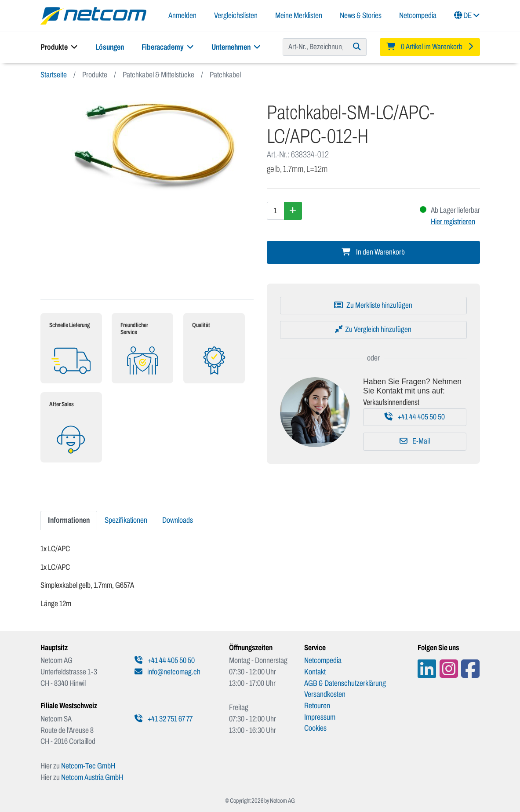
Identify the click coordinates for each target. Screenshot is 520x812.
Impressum (320, 717)
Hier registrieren (453, 222)
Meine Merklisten (299, 15)
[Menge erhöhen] (293, 211)
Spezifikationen (126, 520)
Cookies (315, 728)
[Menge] (276, 211)
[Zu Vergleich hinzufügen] (373, 330)
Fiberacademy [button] (168, 47)
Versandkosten (325, 694)
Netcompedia (418, 15)
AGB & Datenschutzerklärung (345, 683)
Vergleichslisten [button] (236, 15)
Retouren (317, 706)
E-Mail (415, 441)
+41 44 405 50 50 (415, 417)
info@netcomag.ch (167, 672)
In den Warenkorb (373, 252)
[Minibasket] (430, 47)
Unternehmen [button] (236, 47)
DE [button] (467, 15)
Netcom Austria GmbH (92, 777)
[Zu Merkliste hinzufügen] (373, 306)
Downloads (178, 520)
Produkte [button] (59, 47)
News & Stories (361, 15)
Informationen (69, 520)
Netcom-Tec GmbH (88, 766)
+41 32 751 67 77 (164, 719)
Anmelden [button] (182, 15)
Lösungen (110, 47)
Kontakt (315, 672)
